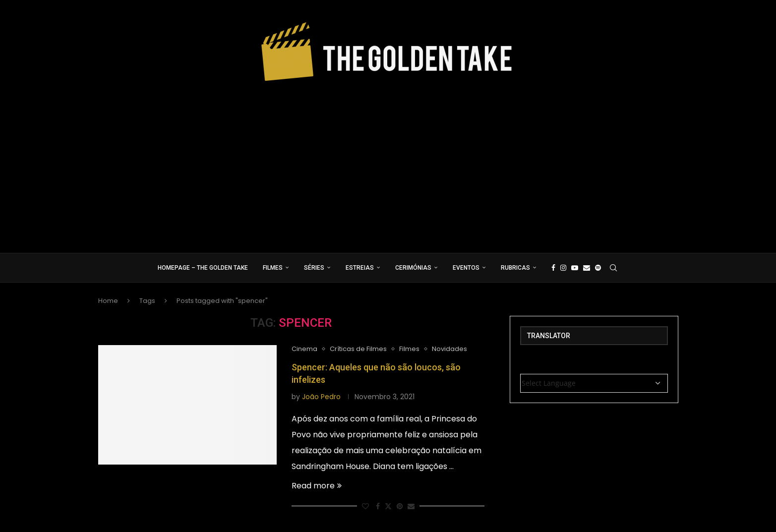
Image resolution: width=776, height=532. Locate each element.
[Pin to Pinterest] (400, 506)
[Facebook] (553, 268)
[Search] (613, 268)
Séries (314, 268)
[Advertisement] (388, 164)
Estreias (360, 268)
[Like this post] (365, 506)
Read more (317, 486)
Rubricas (515, 268)
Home (108, 301)
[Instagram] (563, 268)
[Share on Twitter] (388, 506)
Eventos (466, 268)
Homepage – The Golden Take (203, 268)
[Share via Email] (411, 506)
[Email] (587, 268)
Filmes (273, 268)
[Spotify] (598, 268)
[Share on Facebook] (378, 506)
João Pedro (321, 397)
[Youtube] (575, 268)
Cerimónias (413, 268)
